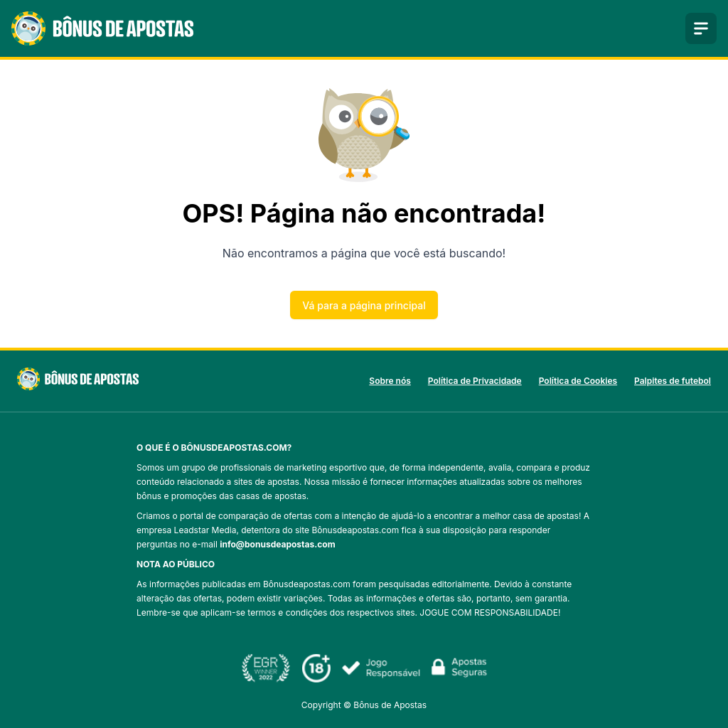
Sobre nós (390, 381)
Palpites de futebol (673, 381)
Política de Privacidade (475, 381)
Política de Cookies (578, 381)
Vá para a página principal (364, 305)
